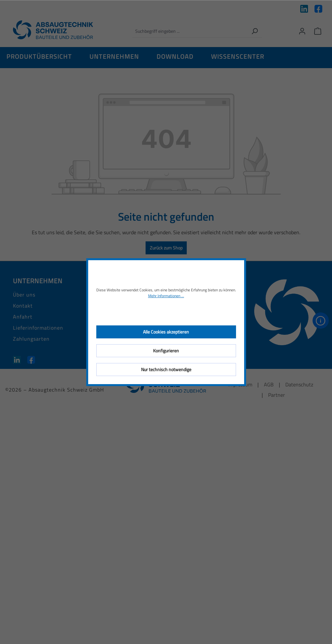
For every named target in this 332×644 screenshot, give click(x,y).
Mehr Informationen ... (166, 296)
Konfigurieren (166, 351)
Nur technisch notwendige (166, 369)
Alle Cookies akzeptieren (166, 332)
